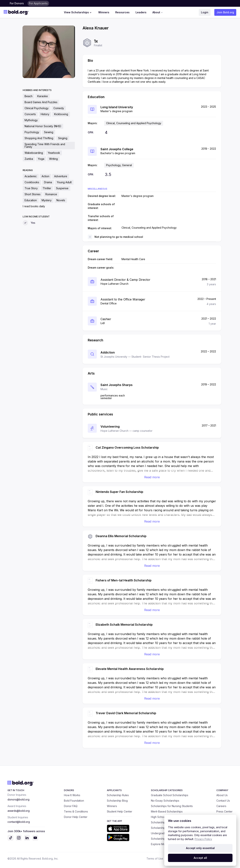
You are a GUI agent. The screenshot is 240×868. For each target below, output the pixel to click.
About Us (222, 795)
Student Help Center (120, 811)
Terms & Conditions (76, 811)
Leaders (141, 12)
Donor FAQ (71, 806)
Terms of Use (155, 859)
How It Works (72, 795)
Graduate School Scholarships (170, 795)
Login (205, 12)
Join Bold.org (225, 12)
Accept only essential (200, 848)
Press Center (224, 811)
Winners (104, 12)
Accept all (200, 858)
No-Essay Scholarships (165, 801)
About (158, 12)
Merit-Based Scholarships (167, 811)
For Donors (17, 3)
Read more (152, 477)
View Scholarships (78, 12)
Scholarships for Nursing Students (172, 806)
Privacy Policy (203, 839)
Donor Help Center (76, 817)
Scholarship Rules (118, 795)
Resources (122, 12)
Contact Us (223, 801)
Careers (221, 806)
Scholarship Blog (117, 801)
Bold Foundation (74, 801)
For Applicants (38, 3)
